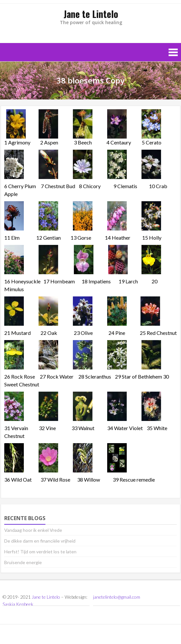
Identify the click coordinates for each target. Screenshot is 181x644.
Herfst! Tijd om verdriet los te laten (40, 552)
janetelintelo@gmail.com (117, 597)
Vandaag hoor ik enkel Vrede (33, 530)
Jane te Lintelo (46, 597)
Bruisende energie (23, 562)
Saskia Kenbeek (18, 604)
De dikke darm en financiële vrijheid (40, 541)
